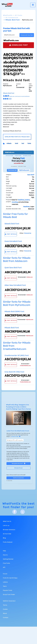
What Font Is (7, 521)
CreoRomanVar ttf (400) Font (17, 356)
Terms (5, 605)
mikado (9, 144)
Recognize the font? (19, 463)
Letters (5, 582)
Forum (5, 574)
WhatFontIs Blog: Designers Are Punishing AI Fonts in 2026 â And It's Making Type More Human (18, 407)
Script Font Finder (9, 595)
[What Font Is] (7, 5)
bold (17, 144)
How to (5, 555)
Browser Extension (9, 530)
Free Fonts (6, 563)
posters (27, 200)
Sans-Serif (31, 175)
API (4, 567)
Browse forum (19, 468)
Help (4, 551)
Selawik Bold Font (12, 224)
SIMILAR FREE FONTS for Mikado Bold (17, 137)
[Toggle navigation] (33, 5)
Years (5, 586)
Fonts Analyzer (8, 542)
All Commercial (12, 18)
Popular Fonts (8, 590)
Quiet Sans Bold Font (13, 268)
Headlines (26, 207)
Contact (6, 618)
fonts (29, 144)
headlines (21, 200)
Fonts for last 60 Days (10, 578)
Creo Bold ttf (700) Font (14, 372)
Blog (4, 538)
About (5, 613)
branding (15, 202)
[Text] (11, 35)
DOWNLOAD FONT (18, 45)
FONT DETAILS (11, 234)
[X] (23, 512)
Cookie (5, 609)
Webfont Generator (19, 478)
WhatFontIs (8, 15)
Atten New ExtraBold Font (15, 285)
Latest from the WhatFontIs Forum (18, 431)
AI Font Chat (7, 534)
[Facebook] (15, 512)
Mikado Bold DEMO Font (14, 312)
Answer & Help (16, 437)
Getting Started (8, 559)
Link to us (6, 526)
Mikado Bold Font (12, 328)
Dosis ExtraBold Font (13, 241)
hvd (23, 144)
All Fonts (18, 15)
